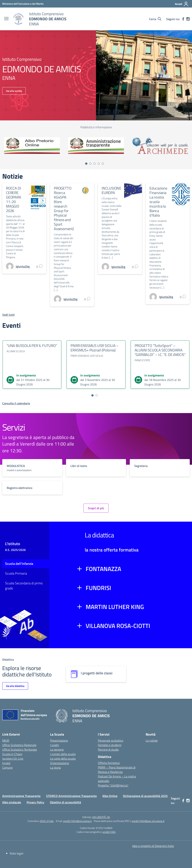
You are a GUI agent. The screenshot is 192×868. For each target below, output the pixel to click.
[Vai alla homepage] (18, 19)
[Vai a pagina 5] (103, 164)
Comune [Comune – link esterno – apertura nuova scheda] (7, 768)
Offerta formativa (109, 763)
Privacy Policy (35, 802)
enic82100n (109, 832)
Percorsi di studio (108, 749)
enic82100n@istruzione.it (77, 821)
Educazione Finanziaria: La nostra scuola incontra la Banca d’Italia (158, 202)
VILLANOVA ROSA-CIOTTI (118, 626)
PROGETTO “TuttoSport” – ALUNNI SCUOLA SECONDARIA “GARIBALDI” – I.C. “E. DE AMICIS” (160, 350)
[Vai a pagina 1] (86, 164)
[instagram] (188, 19)
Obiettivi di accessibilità (65, 802)
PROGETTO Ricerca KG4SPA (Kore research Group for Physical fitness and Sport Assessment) (64, 208)
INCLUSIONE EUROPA (111, 190)
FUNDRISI (98, 588)
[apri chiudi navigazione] (6, 19)
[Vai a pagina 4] (99, 164)
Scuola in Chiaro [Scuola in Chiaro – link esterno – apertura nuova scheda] (12, 754)
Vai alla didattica (15, 686)
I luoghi (55, 745)
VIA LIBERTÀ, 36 (101, 817)
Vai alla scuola (14, 91)
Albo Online (110, 796)
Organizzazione (60, 763)
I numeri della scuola (63, 754)
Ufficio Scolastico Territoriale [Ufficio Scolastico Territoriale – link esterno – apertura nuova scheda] (20, 749)
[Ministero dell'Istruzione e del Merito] (23, 4)
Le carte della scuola (63, 758)
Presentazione (59, 740)
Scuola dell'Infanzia (19, 564)
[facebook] (183, 19)
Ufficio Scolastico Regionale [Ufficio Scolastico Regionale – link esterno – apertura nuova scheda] (19, 745)
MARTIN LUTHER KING (115, 607)
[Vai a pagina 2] (90, 164)
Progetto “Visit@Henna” (113, 785)
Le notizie (152, 740)
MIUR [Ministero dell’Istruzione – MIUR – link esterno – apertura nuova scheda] (6, 740)
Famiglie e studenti (110, 745)
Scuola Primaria (16, 573)
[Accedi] (182, 4)
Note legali (16, 853)
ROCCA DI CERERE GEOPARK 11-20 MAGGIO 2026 (14, 199)
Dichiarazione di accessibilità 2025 (145, 796)
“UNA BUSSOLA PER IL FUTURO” (32, 346)
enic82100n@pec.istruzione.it (148, 821)
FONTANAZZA (103, 569)
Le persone (57, 749)
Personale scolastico (111, 740)
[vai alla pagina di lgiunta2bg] (23, 266)
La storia (55, 768)
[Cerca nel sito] (155, 19)
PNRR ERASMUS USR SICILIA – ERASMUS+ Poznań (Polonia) (94, 348)
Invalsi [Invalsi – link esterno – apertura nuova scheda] (6, 763)
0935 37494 (47, 821)
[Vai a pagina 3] (94, 164)
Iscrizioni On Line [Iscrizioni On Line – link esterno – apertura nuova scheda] (13, 758)
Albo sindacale (12, 802)
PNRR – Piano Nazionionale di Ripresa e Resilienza (117, 770)
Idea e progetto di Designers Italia (153, 846)
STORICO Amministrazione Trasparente (71, 796)
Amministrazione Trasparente (21, 796)
